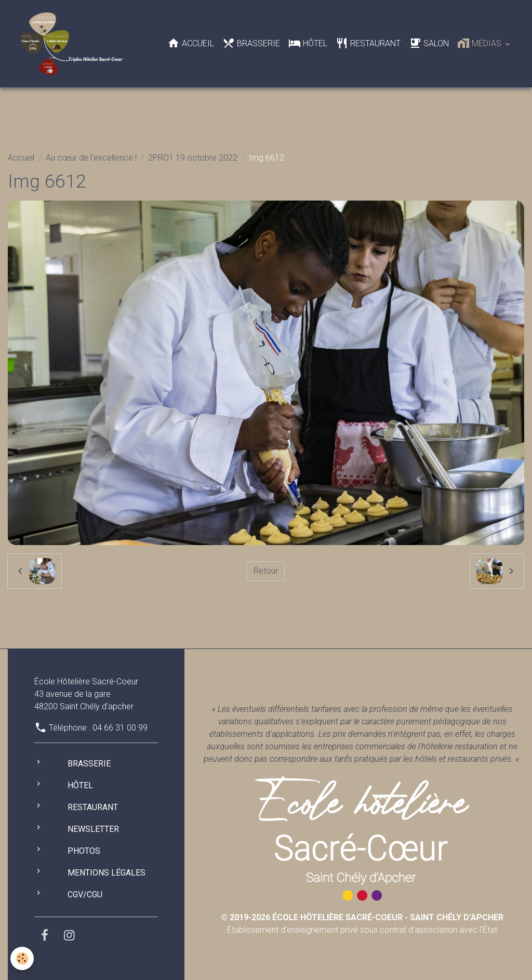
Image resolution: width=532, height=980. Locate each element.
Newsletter (93, 829)
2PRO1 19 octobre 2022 (193, 158)
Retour (266, 571)
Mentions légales (107, 873)
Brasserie (251, 43)
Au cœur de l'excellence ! (91, 158)
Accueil (191, 43)
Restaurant (368, 43)
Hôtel (308, 43)
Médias (480, 43)
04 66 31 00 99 (120, 728)
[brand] (74, 44)
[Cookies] (22, 958)
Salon (429, 43)
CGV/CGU (85, 895)
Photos (84, 851)
